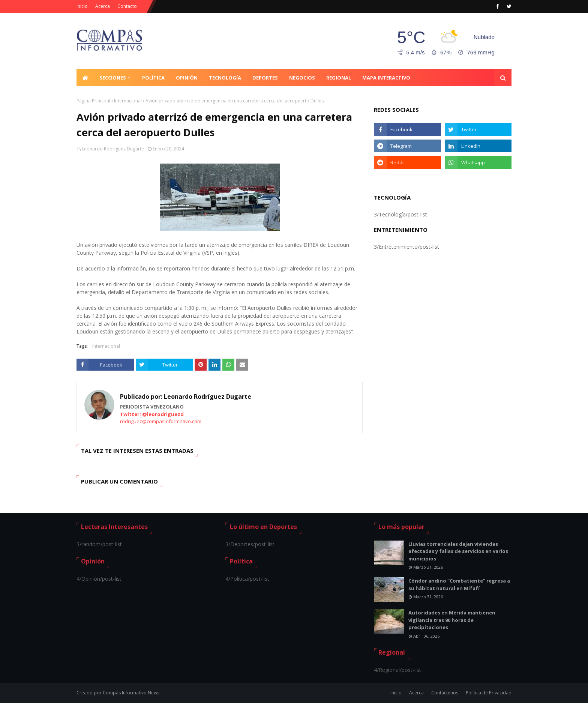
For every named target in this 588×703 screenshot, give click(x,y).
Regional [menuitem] (339, 78)
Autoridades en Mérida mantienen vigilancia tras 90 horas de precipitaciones (452, 620)
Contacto (127, 6)
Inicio (82, 6)
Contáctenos (445, 693)
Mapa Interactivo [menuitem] (386, 78)
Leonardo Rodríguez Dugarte (113, 149)
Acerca (103, 6)
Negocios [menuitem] (302, 78)
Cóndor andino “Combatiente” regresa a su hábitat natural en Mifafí (459, 584)
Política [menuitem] (153, 78)
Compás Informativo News (131, 693)
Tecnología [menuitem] (225, 78)
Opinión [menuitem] (187, 78)
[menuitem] (85, 78)
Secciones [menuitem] (113, 78)
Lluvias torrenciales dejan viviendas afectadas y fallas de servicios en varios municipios (458, 551)
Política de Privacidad (489, 693)
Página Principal (93, 101)
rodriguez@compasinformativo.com (161, 421)
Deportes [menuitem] (265, 78)
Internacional (128, 101)
